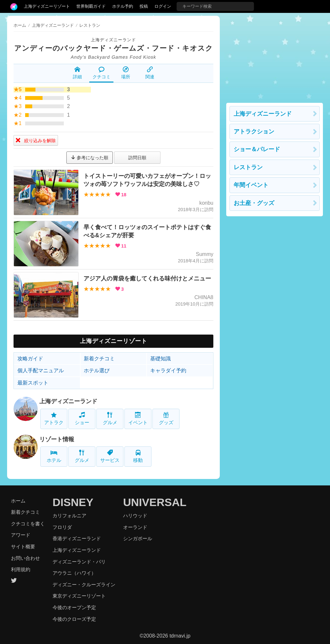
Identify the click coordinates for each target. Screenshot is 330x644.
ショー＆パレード (257, 149)
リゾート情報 (57, 439)
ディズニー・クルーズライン (84, 585)
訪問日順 (137, 158)
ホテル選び (97, 371)
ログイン (163, 6)
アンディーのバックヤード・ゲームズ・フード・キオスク (114, 48)
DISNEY (73, 502)
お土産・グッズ (254, 203)
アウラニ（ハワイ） (74, 573)
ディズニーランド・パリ (79, 562)
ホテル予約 (123, 6)
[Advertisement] (275, 56)
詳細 (77, 73)
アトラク (54, 419)
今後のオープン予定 (74, 607)
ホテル (54, 456)
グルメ (110, 419)
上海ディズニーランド (113, 40)
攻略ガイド (30, 359)
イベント (138, 419)
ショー (82, 419)
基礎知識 (160, 359)
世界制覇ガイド (91, 6)
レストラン (248, 167)
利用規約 (21, 569)
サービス (110, 456)
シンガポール (138, 538)
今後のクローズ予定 (74, 619)
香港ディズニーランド (77, 538)
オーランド (135, 527)
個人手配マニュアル (41, 371)
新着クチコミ (99, 359)
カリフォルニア (69, 516)
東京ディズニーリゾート (79, 596)
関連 (150, 73)
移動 (138, 456)
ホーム (20, 25)
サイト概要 (23, 546)
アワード (21, 535)
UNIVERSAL (155, 502)
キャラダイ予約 (168, 371)
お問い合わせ (25, 558)
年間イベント (251, 185)
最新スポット (33, 383)
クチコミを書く (28, 524)
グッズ (166, 419)
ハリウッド (135, 516)
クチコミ (102, 73)
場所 (126, 73)
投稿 (144, 6)
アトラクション (254, 132)
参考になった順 (90, 158)
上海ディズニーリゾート (47, 6)
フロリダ (62, 527)
